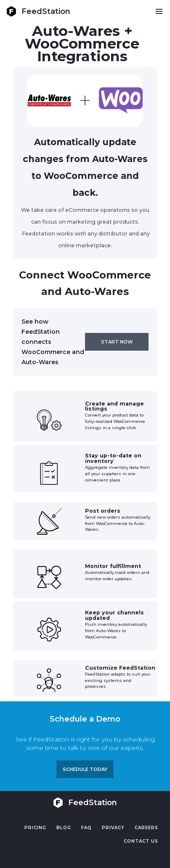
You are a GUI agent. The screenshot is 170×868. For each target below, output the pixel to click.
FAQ (86, 828)
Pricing (35, 828)
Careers (146, 828)
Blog (64, 828)
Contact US (141, 841)
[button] (159, 11)
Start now (117, 342)
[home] (38, 11)
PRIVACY (113, 828)
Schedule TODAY (85, 769)
